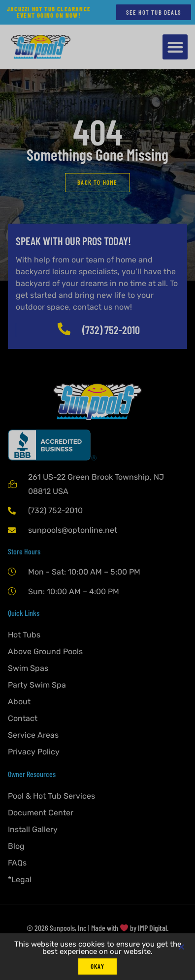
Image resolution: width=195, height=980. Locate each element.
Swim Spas (28, 668)
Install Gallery (33, 829)
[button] (175, 47)
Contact (23, 718)
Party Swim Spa (37, 685)
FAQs (17, 863)
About (19, 702)
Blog (16, 846)
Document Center (41, 813)
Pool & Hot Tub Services (51, 796)
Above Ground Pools (45, 651)
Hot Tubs (24, 635)
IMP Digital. (153, 928)
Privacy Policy (34, 752)
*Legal (20, 879)
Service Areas (33, 735)
